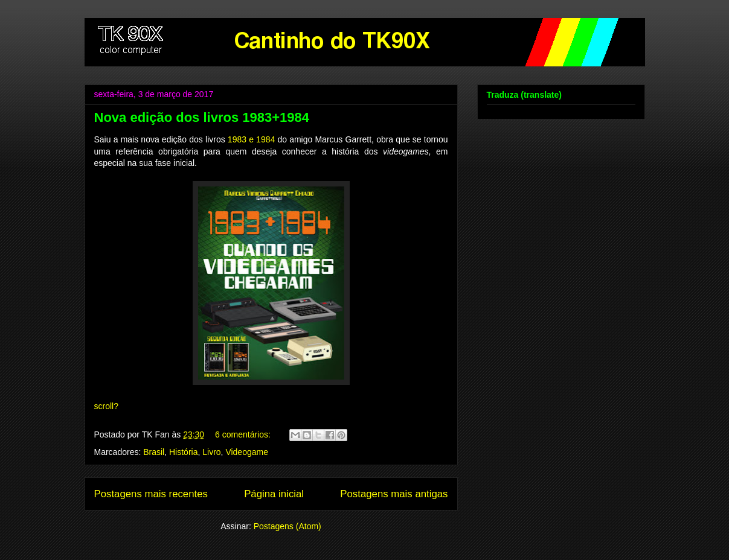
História (183, 452)
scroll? (106, 406)
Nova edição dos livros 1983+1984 (202, 117)
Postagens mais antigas (394, 494)
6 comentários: (244, 434)
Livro (211, 452)
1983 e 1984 (251, 139)
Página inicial (274, 494)
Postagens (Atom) (287, 526)
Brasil (154, 452)
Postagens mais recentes (151, 494)
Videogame (247, 452)
